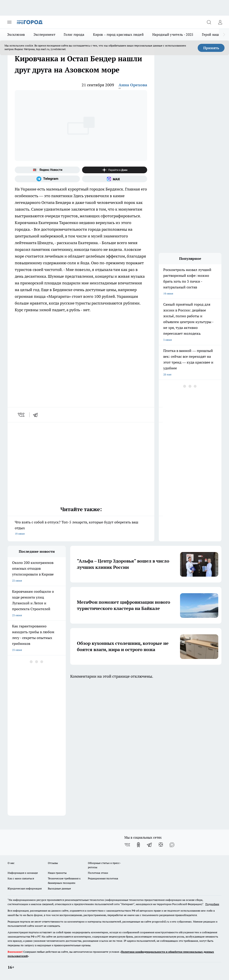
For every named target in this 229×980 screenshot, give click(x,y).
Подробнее (212, 904)
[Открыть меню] (9, 22)
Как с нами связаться (21, 878)
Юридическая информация (25, 888)
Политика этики (98, 873)
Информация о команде (23, 873)
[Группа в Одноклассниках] (138, 845)
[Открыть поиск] (209, 22)
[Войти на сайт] (220, 22)
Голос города (74, 35)
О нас (11, 863)
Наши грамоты (57, 873)
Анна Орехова (133, 85)
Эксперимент (44, 35)
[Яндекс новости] (47, 170)
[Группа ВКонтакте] (127, 845)
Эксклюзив (16, 35)
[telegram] (37, 415)
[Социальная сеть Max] (115, 179)
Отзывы (53, 863)
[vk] (22, 415)
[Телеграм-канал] (47, 179)
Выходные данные (59, 888)
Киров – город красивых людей (118, 35)
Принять (211, 48)
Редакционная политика (103, 878)
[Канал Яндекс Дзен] (115, 170)
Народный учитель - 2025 (173, 35)
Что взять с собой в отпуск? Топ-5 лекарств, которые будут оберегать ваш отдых (81, 528)
